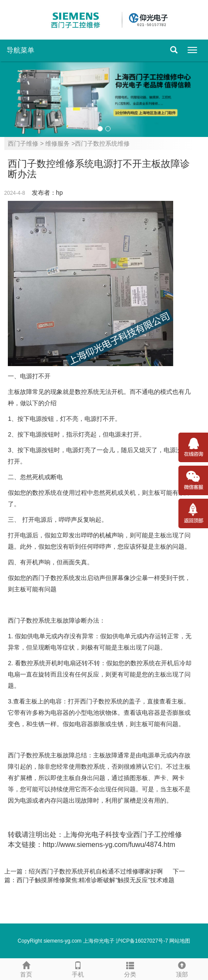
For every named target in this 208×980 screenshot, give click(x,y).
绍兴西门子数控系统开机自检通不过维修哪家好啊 (96, 871)
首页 (26, 968)
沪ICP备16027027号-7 (142, 941)
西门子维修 (23, 143)
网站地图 (180, 941)
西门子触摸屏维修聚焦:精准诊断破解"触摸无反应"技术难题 (96, 880)
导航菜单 (20, 50)
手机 (78, 968)
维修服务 (57, 143)
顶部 (182, 968)
